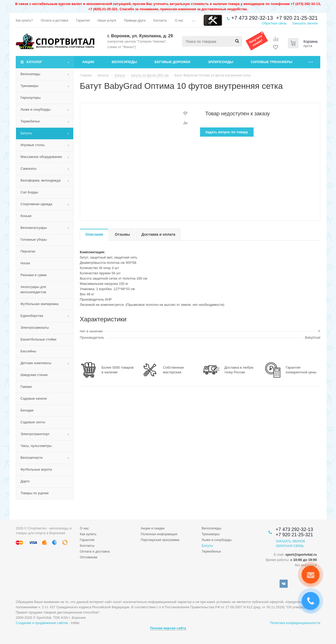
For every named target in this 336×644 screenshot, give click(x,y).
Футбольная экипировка (40, 304)
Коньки (26, 216)
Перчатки (28, 251)
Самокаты (28, 169)
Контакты (87, 546)
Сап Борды (29, 192)
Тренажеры (30, 86)
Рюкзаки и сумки (34, 275)
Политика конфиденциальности (295, 623)
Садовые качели (34, 398)
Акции (88, 62)
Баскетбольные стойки (38, 339)
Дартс (25, 481)
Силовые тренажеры (271, 62)
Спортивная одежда (36, 204)
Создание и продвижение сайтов (42, 623)
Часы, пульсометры (36, 446)
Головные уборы (34, 239)
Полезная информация (159, 534)
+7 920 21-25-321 (297, 18)
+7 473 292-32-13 (252, 18)
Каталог (34, 62)
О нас (84, 528)
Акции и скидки (153, 528)
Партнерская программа (160, 540)
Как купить (88, 534)
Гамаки (26, 387)
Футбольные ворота (36, 469)
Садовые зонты (33, 422)
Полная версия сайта (168, 628)
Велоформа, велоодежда (41, 180)
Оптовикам (89, 557)
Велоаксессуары (34, 228)
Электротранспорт (35, 434)
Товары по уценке (35, 493)
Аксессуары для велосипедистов (33, 289)
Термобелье (30, 121)
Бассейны (28, 351)
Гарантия (87, 540)
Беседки (27, 410)
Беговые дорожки (173, 62)
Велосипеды (124, 62)
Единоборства (32, 316)
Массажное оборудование (41, 157)
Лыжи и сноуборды (35, 109)
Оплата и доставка (95, 551)
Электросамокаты (35, 328)
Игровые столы (33, 145)
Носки (25, 263)
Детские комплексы (36, 363)
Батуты (26, 133)
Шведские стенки (34, 375)
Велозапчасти (31, 458)
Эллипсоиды (220, 62)
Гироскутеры (30, 98)
